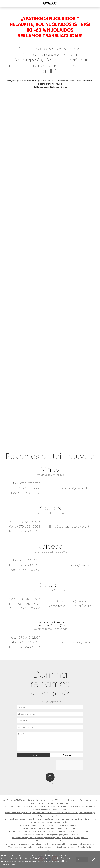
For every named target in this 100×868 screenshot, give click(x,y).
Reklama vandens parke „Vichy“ (54, 810)
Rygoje (46, 828)
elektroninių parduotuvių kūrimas (48, 838)
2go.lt (19, 806)
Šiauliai (50, 585)
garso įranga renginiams (68, 835)
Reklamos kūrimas (11, 819)
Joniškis (40, 828)
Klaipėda (50, 547)
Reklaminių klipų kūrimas (29, 819)
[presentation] (36, 765)
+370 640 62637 (29, 522)
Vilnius (50, 470)
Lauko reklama (10, 806)
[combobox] (50, 727)
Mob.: (13, 599)
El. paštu (33, 755)
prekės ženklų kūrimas (43, 844)
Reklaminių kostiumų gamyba (20, 831)
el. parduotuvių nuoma (71, 838)
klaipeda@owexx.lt (78, 565)
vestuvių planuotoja (77, 831)
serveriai (53, 841)
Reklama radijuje (49, 816)
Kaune (48, 825)
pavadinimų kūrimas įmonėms (82, 844)
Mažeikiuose (26, 828)
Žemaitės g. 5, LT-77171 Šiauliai (71, 606)
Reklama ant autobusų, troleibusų (18, 813)
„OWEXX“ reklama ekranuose (45, 806)
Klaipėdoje (55, 825)
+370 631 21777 (30, 483)
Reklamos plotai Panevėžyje (50, 629)
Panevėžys (50, 624)
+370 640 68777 (29, 531)
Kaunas (50, 508)
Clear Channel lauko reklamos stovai (71, 806)
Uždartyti (93, 860)
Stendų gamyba (87, 800)
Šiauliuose (64, 825)
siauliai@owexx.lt (77, 601)
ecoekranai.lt (27, 806)
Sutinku (82, 860)
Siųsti (50, 783)
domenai (45, 841)
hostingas (61, 841)
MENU (3, 3)
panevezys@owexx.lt (79, 642)
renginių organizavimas (42, 831)
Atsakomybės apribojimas (37, 847)
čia (14, 864)
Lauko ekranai (74, 800)
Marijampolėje (75, 825)
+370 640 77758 (29, 493)
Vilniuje (42, 825)
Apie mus (51, 847)
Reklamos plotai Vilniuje (50, 475)
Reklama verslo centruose (42, 813)
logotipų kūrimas (27, 844)
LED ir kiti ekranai (61, 800)
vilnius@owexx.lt (76, 488)
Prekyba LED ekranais (58, 828)
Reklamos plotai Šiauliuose (50, 590)
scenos (31, 835)
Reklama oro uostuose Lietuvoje (66, 813)
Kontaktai (61, 847)
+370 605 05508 (28, 488)
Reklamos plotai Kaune (50, 513)
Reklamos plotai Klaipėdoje (50, 552)
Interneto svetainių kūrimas (23, 838)
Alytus (34, 828)
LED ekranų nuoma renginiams (56, 803)
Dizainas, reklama (13, 844)
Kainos (59, 816)
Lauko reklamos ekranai (29, 825)
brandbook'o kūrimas (61, 844)
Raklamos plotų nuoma (45, 800)
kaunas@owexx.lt (77, 527)
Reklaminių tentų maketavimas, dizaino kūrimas (58, 819)
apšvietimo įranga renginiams (46, 835)
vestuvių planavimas (60, 831)
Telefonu (67, 755)
